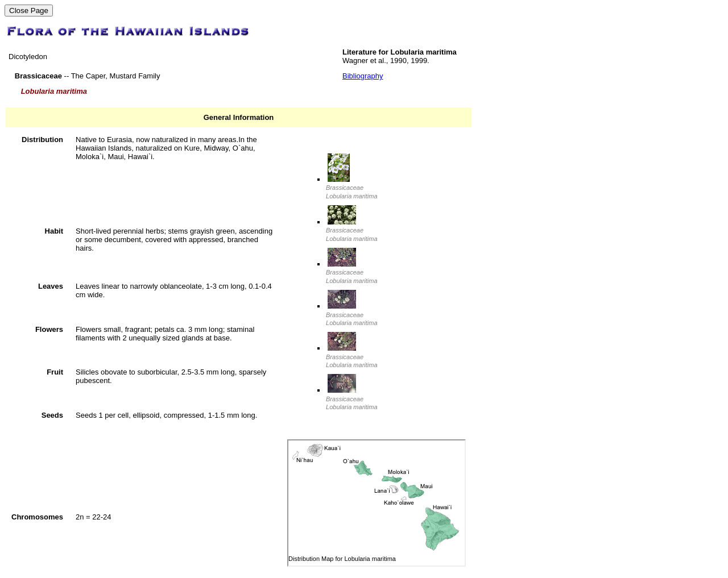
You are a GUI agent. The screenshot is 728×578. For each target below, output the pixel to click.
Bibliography (363, 76)
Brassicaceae (351, 188)
